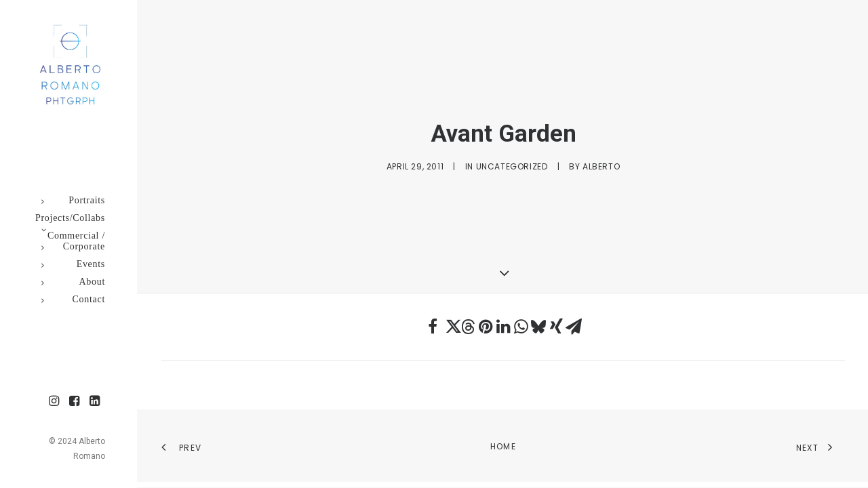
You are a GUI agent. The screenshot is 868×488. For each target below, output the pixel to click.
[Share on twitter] (450, 327)
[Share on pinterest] (486, 327)
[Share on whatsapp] (521, 327)
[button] (54, 402)
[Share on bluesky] (538, 327)
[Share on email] (574, 327)
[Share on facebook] (433, 327)
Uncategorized (512, 166)
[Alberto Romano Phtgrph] (68, 65)
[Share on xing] (556, 327)
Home (503, 446)
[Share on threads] (468, 327)
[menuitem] (54, 402)
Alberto (601, 166)
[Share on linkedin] (503, 327)
